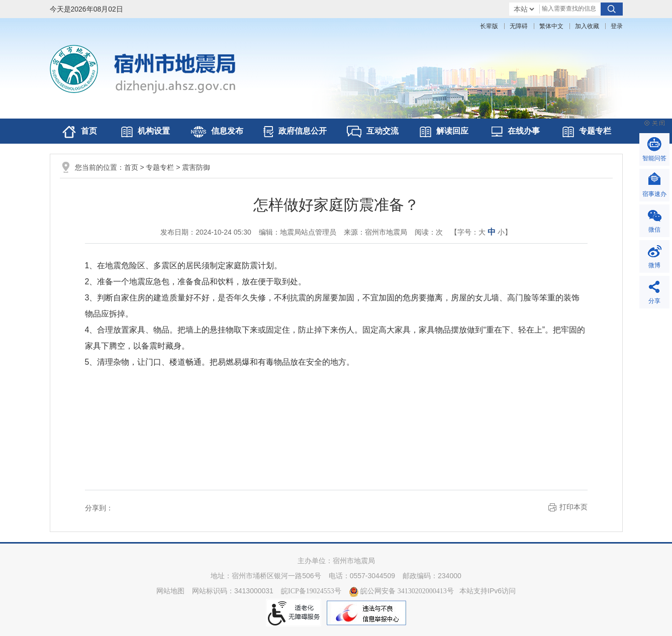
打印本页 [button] (573, 507)
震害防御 (196, 168)
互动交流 (373, 132)
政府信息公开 (295, 132)
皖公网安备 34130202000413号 (401, 591)
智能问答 (654, 158)
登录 (617, 26)
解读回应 (444, 132)
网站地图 (170, 591)
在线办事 (516, 132)
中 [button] (492, 232)
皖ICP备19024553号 (311, 591)
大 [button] (482, 232)
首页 (80, 132)
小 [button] (501, 232)
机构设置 (146, 132)
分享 (654, 301)
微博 (654, 265)
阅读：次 (429, 232)
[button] (489, 26)
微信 (654, 230)
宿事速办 (654, 194)
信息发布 (217, 132)
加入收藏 (587, 26)
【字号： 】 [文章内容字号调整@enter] (481, 232)
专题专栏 (587, 132)
